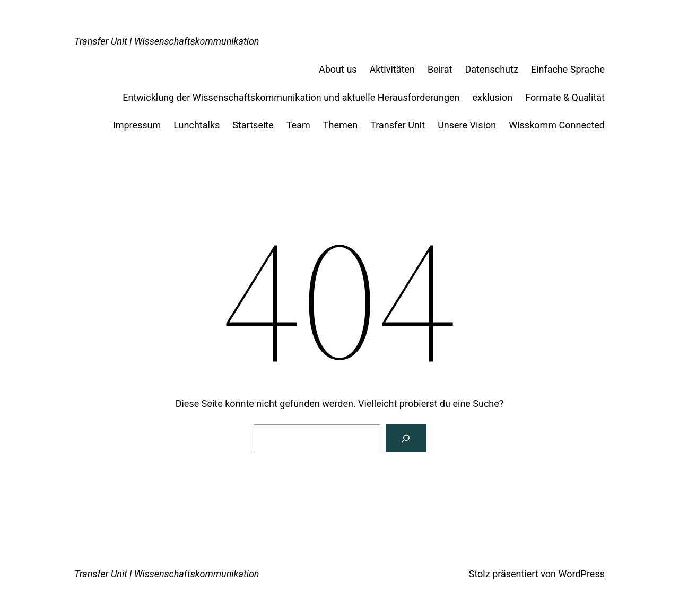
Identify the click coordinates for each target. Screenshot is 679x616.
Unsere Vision (467, 125)
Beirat (440, 69)
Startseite (253, 125)
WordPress (582, 574)
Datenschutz (491, 69)
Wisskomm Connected (557, 125)
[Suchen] (406, 438)
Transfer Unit (398, 125)
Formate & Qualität (565, 97)
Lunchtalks (197, 125)
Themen (340, 125)
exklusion (493, 97)
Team (298, 125)
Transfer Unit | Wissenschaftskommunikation (167, 41)
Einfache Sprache (568, 69)
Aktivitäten (392, 69)
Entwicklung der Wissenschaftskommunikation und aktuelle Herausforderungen (291, 97)
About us (338, 69)
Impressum (137, 125)
